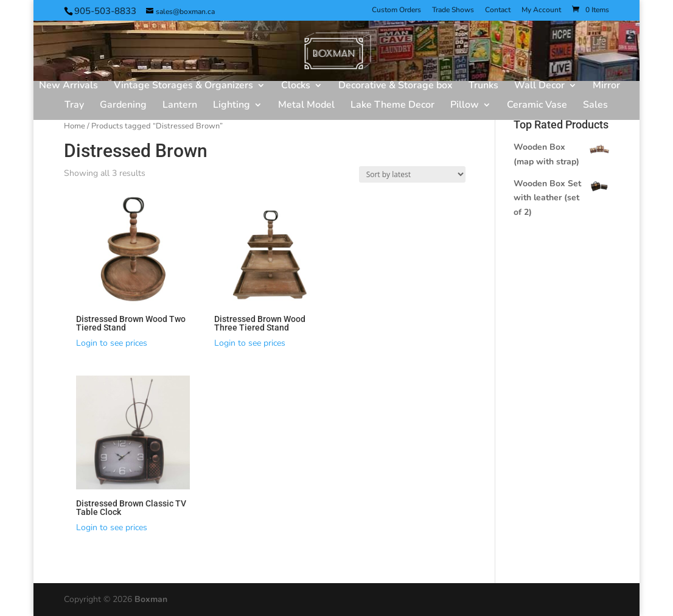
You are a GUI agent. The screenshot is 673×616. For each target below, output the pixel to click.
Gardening (123, 106)
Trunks (483, 86)
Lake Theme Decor (392, 106)
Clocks (296, 86)
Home (75, 126)
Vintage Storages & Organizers (183, 86)
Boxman (151, 599)
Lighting (232, 106)
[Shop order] (412, 174)
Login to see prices (112, 343)
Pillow (465, 106)
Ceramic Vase (537, 106)
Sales (595, 106)
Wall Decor (539, 86)
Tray (74, 106)
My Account (541, 10)
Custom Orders (396, 10)
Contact (498, 10)
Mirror (606, 86)
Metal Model (306, 106)
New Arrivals (68, 86)
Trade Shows (453, 10)
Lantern (180, 106)
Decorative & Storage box (396, 86)
